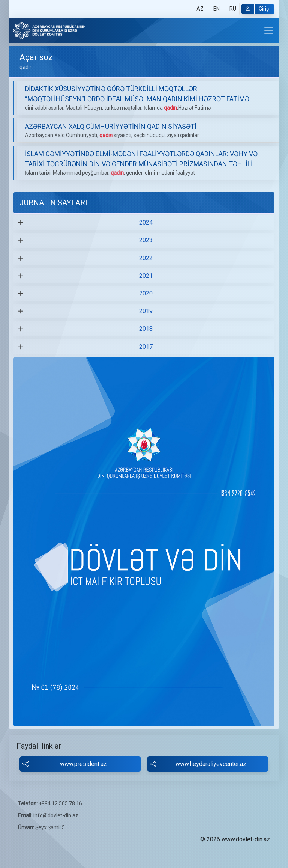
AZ (200, 9)
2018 (146, 329)
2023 (146, 240)
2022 (146, 258)
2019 (146, 311)
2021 (146, 276)
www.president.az (65, 764)
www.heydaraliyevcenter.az (198, 764)
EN (217, 9)
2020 (146, 293)
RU (233, 9)
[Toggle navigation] (269, 30)
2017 (146, 347)
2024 (146, 222)
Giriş (255, 9)
